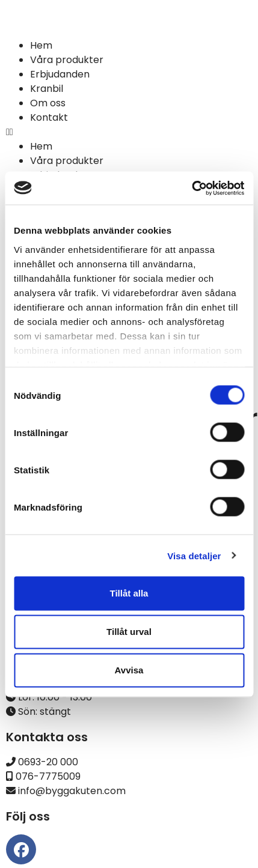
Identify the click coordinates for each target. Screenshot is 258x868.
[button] (129, 132)
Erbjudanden (60, 74)
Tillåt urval (129, 632)
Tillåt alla (129, 593)
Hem (41, 45)
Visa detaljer (194, 555)
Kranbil (47, 89)
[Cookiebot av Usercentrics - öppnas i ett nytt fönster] (192, 188)
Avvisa (129, 670)
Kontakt (49, 117)
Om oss (48, 103)
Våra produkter (67, 60)
